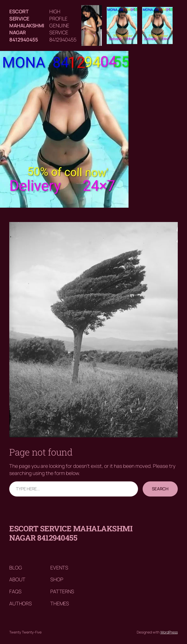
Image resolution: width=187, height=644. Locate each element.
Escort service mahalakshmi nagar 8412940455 (27, 25)
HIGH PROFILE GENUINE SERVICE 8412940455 (63, 25)
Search (160, 489)
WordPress (169, 632)
